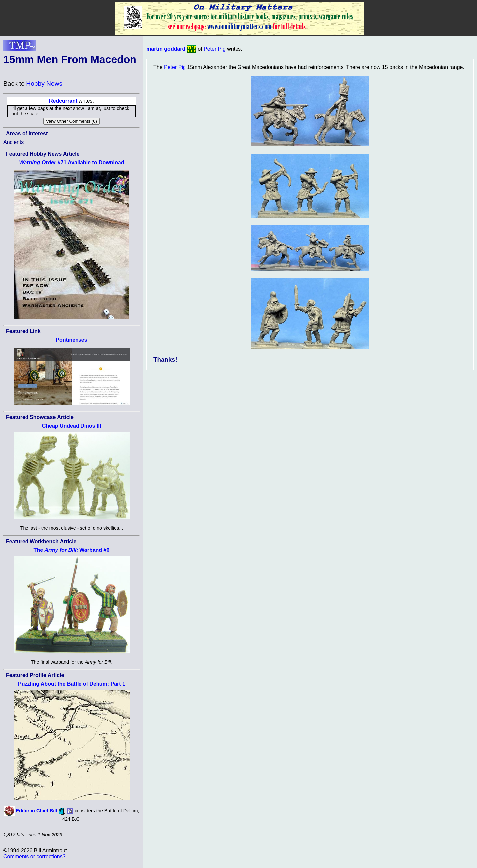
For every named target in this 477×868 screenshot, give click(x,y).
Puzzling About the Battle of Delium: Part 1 (72, 684)
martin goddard (166, 49)
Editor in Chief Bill (37, 811)
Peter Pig (215, 49)
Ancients (13, 142)
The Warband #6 (72, 550)
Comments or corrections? (34, 857)
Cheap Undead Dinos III (72, 426)
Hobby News (44, 83)
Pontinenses (71, 340)
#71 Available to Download (72, 163)
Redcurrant (63, 101)
